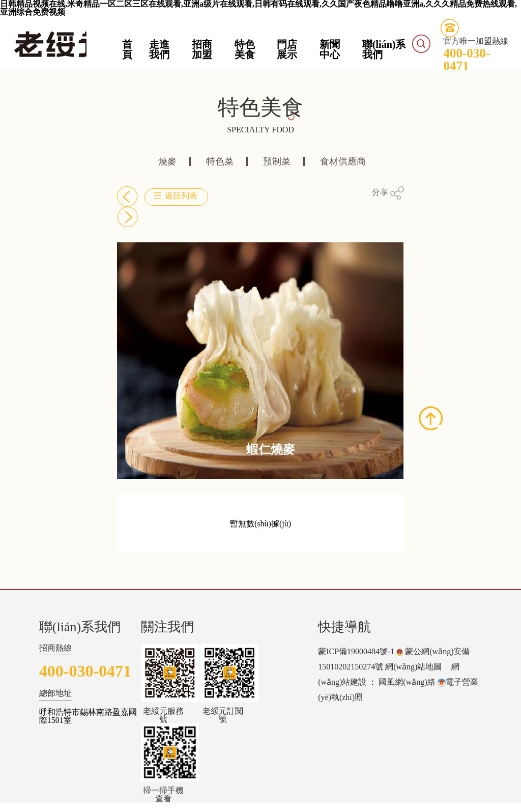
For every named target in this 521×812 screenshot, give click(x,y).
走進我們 (159, 49)
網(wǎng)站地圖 (413, 667)
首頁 (127, 49)
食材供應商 (343, 161)
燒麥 (167, 161)
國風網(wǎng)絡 (407, 682)
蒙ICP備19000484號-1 (356, 651)
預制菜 (277, 161)
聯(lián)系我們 (384, 49)
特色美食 (245, 49)
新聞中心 (330, 49)
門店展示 (287, 49)
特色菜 (220, 161)
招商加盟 (202, 49)
